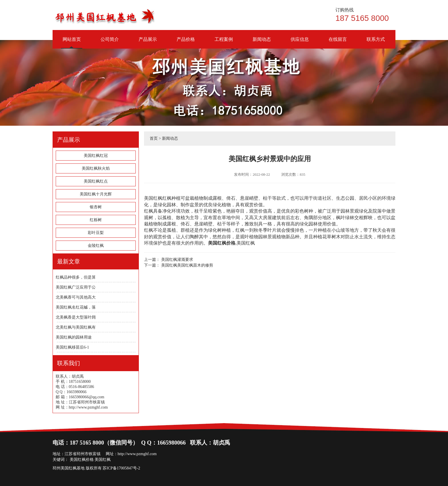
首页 (154, 138)
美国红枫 (246, 243)
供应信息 (300, 43)
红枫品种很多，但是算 (76, 277)
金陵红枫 (96, 246)
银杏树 (96, 207)
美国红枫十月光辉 (96, 194)
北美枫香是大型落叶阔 (76, 317)
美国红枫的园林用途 (74, 337)
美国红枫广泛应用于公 (76, 287)
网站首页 (72, 43)
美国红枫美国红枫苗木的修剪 (187, 265)
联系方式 (376, 43)
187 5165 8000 (365, 15)
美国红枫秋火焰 (96, 168)
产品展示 (148, 43)
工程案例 (224, 43)
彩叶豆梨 (96, 233)
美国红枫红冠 (96, 156)
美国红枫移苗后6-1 (72, 347)
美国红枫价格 (82, 460)
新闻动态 (262, 43)
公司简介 (110, 43)
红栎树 (96, 220)
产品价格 (186, 43)
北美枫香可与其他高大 (76, 297)
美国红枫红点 (96, 181)
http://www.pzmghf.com (137, 454)
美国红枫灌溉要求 (177, 260)
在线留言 (338, 43)
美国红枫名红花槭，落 (76, 307)
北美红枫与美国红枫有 (76, 327)
